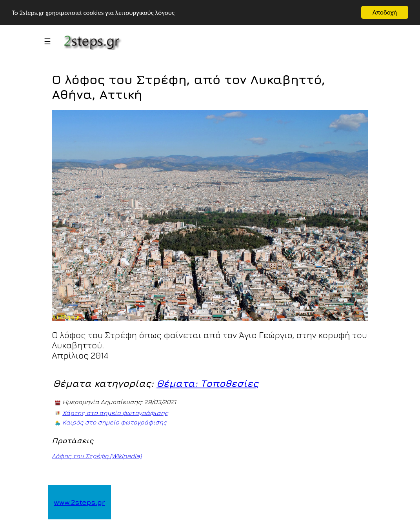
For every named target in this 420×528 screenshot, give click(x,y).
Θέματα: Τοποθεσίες (207, 383)
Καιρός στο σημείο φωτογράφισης (115, 422)
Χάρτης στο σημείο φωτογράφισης (115, 413)
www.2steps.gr (79, 502)
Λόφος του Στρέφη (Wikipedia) (97, 456)
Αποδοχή (385, 12)
